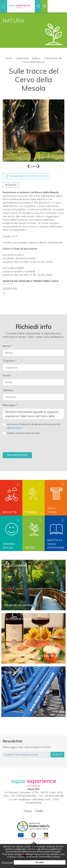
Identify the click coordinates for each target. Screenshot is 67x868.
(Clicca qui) (7, 862)
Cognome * (10, 361)
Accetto (40, 862)
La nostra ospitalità (21, 619)
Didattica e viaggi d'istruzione (56, 544)
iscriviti (57, 755)
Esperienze (22, 58)
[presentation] (30, 445)
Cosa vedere (15, 565)
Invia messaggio (17, 455)
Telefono (8, 390)
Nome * (7, 346)
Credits (39, 811)
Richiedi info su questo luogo (26, 176)
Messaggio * (10, 405)
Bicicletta (10, 512)
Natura (36, 58)
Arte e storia (52, 510)
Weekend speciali (9, 546)
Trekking (31, 512)
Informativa (16, 428)
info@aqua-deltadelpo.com (34, 799)
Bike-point (13, 672)
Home (9, 58)
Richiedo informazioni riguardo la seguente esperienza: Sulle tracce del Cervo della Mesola (33, 414)
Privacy (28, 811)
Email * (7, 375)
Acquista (11, 185)
